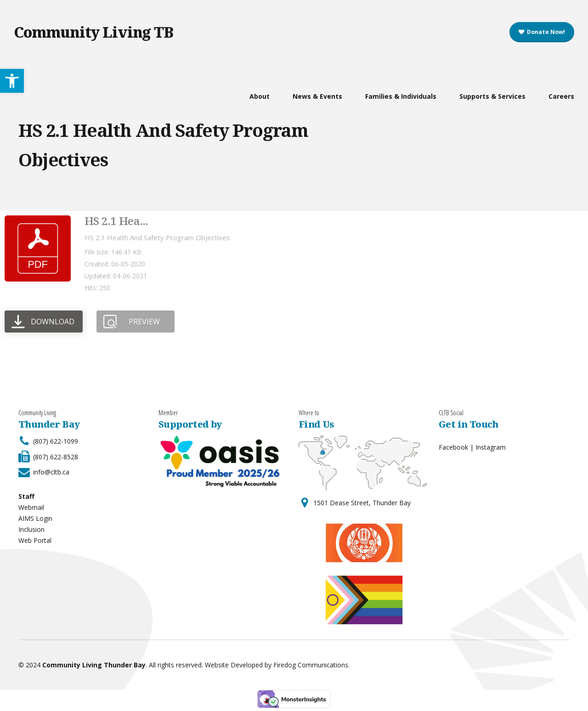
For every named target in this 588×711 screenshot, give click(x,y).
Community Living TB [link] (93, 32)
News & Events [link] (317, 96)
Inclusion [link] (31, 529)
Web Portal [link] (35, 540)
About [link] (260, 96)
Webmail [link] (31, 507)
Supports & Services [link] (492, 96)
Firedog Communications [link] (311, 665)
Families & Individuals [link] (401, 96)
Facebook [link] (453, 447)
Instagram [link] (491, 447)
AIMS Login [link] (35, 518)
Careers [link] (561, 96)
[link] (542, 32)
